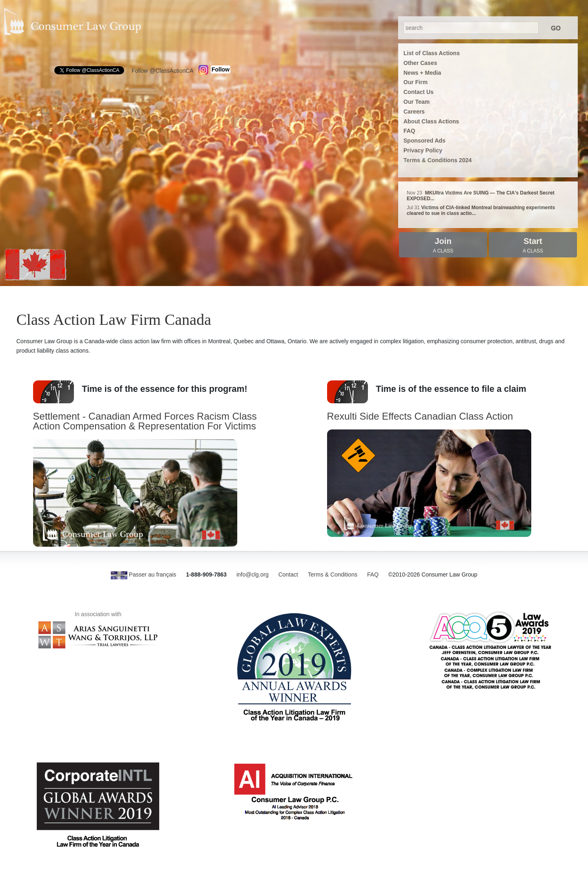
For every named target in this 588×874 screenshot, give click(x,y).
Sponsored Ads (424, 141)
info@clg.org (253, 574)
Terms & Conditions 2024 (438, 160)
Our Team (416, 102)
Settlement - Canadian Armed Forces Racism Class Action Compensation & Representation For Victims (145, 421)
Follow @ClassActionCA (163, 71)
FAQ (409, 131)
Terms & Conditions (333, 574)
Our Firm (415, 82)
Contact (288, 574)
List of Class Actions (432, 53)
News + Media (422, 73)
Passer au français (144, 574)
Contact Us (419, 92)
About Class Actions (431, 121)
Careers (414, 112)
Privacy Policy (423, 150)
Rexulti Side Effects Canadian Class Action (420, 416)
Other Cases (420, 63)
